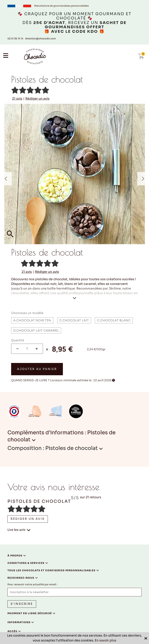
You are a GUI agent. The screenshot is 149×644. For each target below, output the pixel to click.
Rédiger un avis (37, 99)
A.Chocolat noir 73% (32, 320)
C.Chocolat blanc (114, 320)
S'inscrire (22, 604)
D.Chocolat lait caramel (36, 330)
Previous (6, 179)
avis (17, 99)
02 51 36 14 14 (15, 39)
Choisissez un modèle (27, 313)
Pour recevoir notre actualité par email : (33, 584)
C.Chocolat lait (74, 320)
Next (143, 179)
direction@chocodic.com (41, 39)
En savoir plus (105, 640)
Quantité (18, 340)
